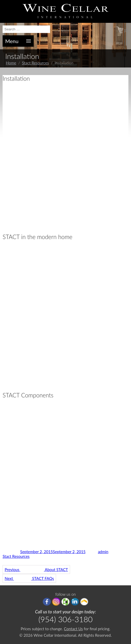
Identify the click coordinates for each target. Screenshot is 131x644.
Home (11, 63)
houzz (65, 602)
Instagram (56, 602)
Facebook (47, 602)
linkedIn (75, 602)
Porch (84, 602)
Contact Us (73, 629)
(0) (126, 30)
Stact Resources (36, 63)
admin (103, 552)
